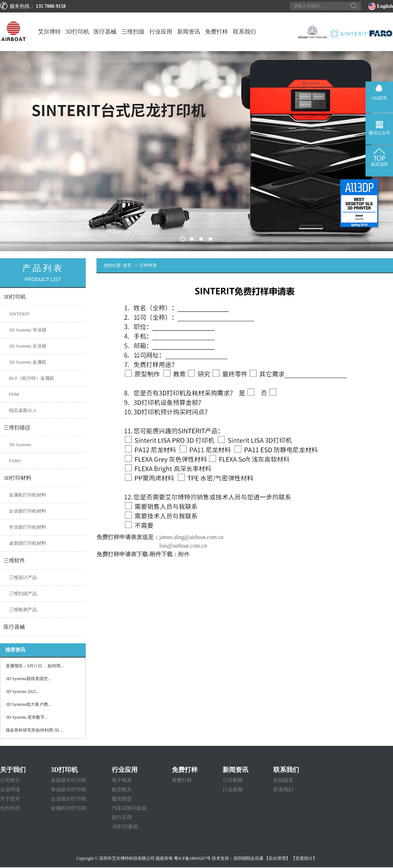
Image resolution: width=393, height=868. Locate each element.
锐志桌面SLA (23, 410)
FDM (14, 394)
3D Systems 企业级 (28, 346)
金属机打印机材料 (28, 495)
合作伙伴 (10, 808)
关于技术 (10, 799)
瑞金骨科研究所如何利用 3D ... (35, 730)
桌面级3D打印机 (69, 780)
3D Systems (20, 445)
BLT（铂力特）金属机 (32, 378)
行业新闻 (233, 790)
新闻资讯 (189, 32)
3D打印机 (77, 32)
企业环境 (10, 790)
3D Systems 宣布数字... (27, 717)
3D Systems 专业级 (28, 330)
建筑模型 (122, 799)
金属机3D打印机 (69, 808)
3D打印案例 (125, 827)
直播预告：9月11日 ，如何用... (35, 666)
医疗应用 (122, 817)
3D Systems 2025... (23, 692)
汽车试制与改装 (129, 808)
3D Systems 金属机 (28, 362)
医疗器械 (105, 32)
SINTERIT (19, 314)
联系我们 (244, 32)
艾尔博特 (49, 32)
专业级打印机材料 (28, 527)
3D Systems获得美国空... (28, 679)
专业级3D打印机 (69, 790)
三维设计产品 (23, 577)
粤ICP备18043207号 (192, 858)
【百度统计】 (304, 858)
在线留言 (283, 780)
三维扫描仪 (133, 40)
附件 (184, 554)
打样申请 (148, 265)
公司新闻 (233, 780)
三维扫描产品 (23, 593)
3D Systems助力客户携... (28, 704)
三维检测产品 (23, 610)
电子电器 (122, 780)
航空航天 (122, 790)
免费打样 (217, 32)
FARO (15, 461)
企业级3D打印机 (69, 799)
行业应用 (161, 32)
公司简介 (10, 780)
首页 (127, 265)
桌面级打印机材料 (28, 543)
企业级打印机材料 (28, 511)
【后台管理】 (277, 858)
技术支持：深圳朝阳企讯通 (238, 858)
